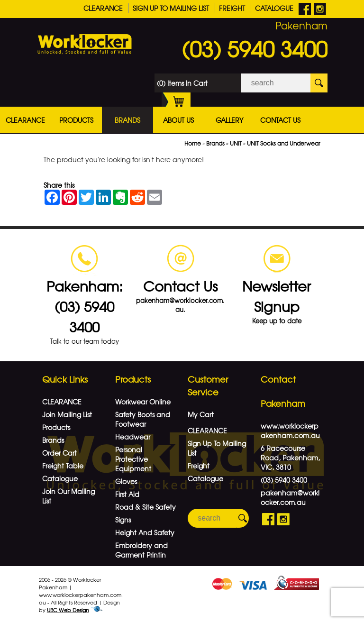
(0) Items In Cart (182, 85)
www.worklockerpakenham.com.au (290, 431)
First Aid (127, 494)
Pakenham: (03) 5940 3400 (85, 306)
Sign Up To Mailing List (171, 8)
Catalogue (274, 8)
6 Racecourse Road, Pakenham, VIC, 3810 (290, 458)
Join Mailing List (67, 414)
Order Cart (59, 453)
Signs (123, 520)
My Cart (201, 414)
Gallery (229, 120)
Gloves (126, 481)
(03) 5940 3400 (255, 48)
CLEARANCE (103, 8)
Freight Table (63, 466)
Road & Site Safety (146, 507)
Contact (278, 379)
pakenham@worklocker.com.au (290, 497)
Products (76, 120)
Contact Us (280, 120)
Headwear (133, 437)
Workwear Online (143, 402)
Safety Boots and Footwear (143, 419)
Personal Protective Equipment (133, 459)
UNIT (236, 143)
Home (193, 143)
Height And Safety (145, 532)
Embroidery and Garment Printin (141, 550)
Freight (232, 8)
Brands (127, 120)
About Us (178, 120)
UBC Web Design (68, 610)
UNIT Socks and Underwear (284, 143)
